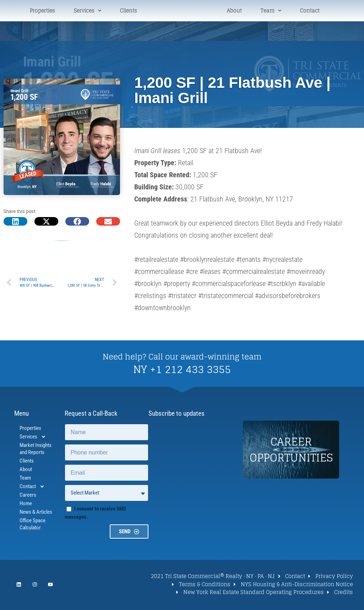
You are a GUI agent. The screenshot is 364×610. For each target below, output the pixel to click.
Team (271, 11)
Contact (310, 11)
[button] (15, 223)
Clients (129, 11)
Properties (42, 11)
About (234, 11)
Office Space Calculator (32, 525)
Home (26, 505)
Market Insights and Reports (36, 450)
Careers (28, 496)
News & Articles (36, 513)
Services (88, 11)
